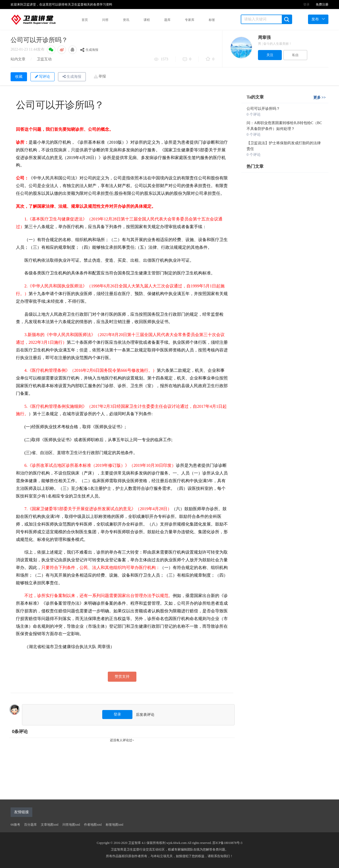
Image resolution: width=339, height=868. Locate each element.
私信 (295, 55)
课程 (147, 20)
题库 (167, 20)
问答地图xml (71, 825)
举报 (102, 76)
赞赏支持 (122, 677)
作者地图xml (93, 825)
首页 (85, 20)
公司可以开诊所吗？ (263, 109)
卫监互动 (44, 59)
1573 (161, 60)
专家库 (190, 20)
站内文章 (18, 59)
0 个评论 (254, 114)
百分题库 (30, 825)
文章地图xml (50, 825)
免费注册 (322, 4)
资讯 (126, 20)
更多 (320, 98)
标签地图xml (115, 825)
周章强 (264, 37)
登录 (306, 4)
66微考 (15, 825)
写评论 (43, 77)
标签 (212, 20)
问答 (105, 20)
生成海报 (89, 50)
